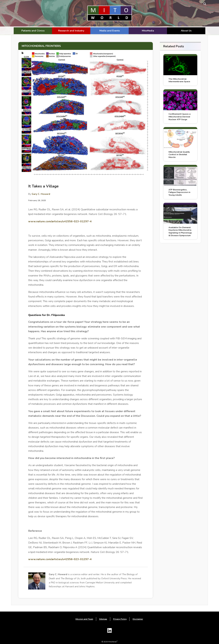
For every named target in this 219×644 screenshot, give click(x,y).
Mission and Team (84, 615)
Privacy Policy (120, 615)
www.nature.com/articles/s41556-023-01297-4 (60, 216)
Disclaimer (138, 615)
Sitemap (103, 615)
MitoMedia (148, 31)
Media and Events (110, 31)
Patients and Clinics (33, 31)
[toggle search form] (202, 4)
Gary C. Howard (41, 189)
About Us (186, 31)
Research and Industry (71, 31)
